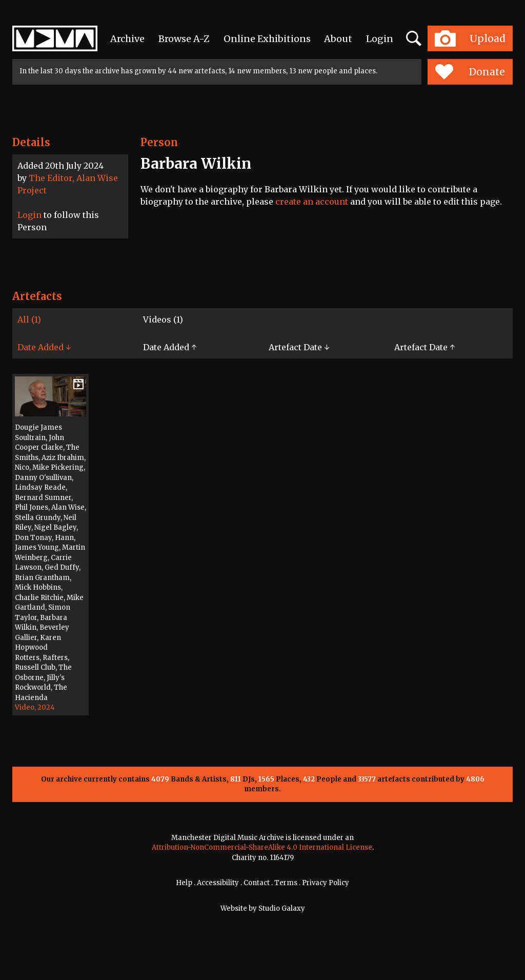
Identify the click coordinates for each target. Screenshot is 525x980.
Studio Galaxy (282, 908)
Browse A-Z (184, 39)
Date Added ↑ (170, 347)
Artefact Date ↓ (299, 347)
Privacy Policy (326, 883)
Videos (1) (163, 319)
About (338, 39)
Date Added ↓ (44, 347)
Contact (257, 883)
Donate (470, 72)
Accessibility (218, 883)
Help (184, 883)
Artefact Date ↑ (425, 347)
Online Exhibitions (267, 39)
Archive (127, 39)
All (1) (29, 319)
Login (380, 39)
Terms (286, 883)
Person (159, 142)
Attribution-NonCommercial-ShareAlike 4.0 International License (262, 847)
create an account (312, 202)
